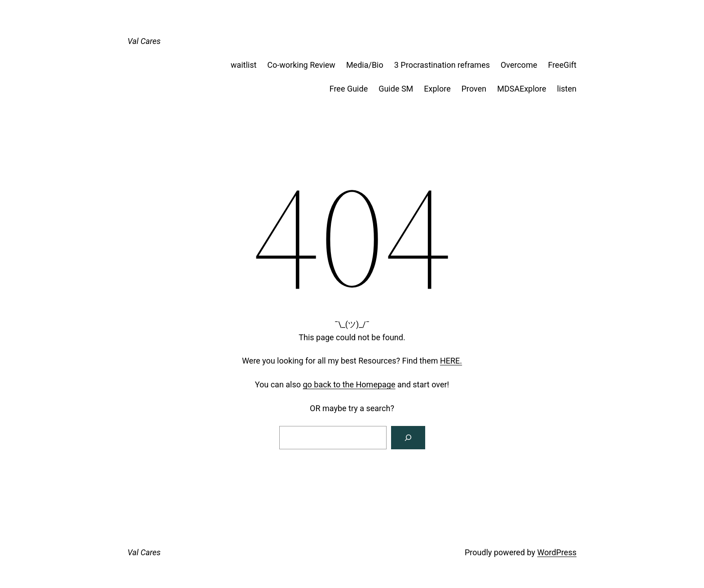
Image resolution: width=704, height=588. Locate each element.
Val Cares (144, 41)
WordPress (557, 552)
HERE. (451, 361)
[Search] (408, 438)
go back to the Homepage (349, 384)
